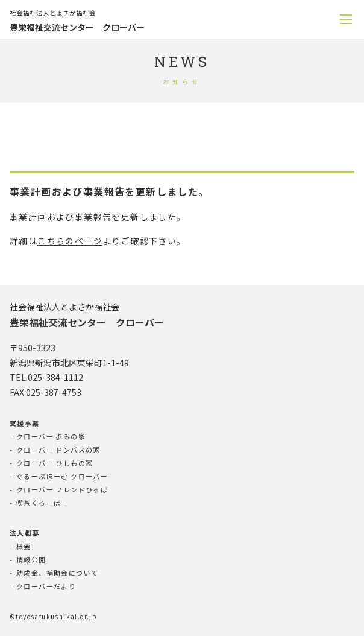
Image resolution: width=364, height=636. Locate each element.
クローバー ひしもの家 (55, 463)
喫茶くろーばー (42, 503)
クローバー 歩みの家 (51, 436)
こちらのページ (70, 241)
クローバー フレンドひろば (62, 489)
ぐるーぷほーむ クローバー (62, 476)
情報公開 (31, 559)
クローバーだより (46, 586)
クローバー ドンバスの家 (58, 450)
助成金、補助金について (57, 573)
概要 (24, 546)
